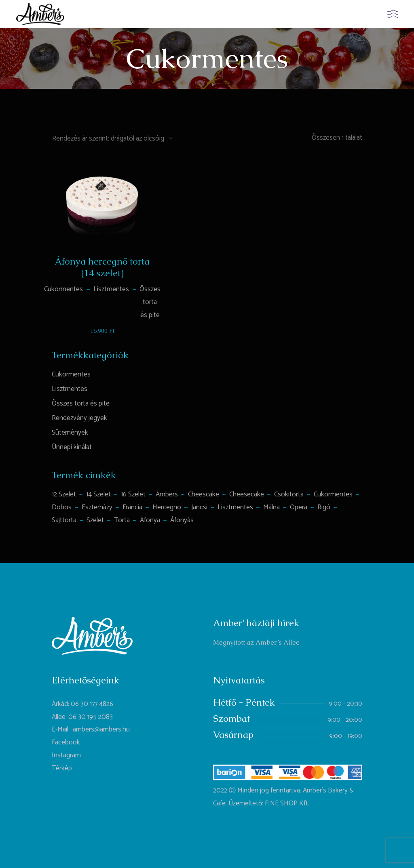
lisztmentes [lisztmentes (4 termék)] (235, 507)
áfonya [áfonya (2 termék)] (150, 520)
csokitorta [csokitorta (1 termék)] (289, 494)
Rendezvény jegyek (79, 418)
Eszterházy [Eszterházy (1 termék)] (97, 507)
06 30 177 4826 (92, 704)
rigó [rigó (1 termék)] (324, 507)
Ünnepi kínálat (72, 447)
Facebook (66, 742)
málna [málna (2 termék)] (271, 507)
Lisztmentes (111, 289)
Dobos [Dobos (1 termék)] (62, 507)
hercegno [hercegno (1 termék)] (167, 507)
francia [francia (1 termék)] (132, 507)
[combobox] (112, 138)
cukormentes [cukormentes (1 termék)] (333, 494)
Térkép (62, 768)
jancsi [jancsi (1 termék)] (199, 507)
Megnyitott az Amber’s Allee (256, 642)
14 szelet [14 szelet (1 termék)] (98, 494)
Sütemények (70, 433)
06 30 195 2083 (91, 717)
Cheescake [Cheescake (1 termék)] (204, 494)
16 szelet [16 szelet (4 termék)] (133, 494)
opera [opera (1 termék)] (299, 507)
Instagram (66, 755)
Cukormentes (63, 289)
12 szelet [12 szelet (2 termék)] (64, 494)
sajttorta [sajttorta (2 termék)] (64, 520)
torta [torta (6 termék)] (122, 520)
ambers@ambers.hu (101, 729)
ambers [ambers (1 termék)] (167, 494)
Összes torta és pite (150, 302)
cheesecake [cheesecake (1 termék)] (247, 494)
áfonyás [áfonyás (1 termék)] (182, 520)
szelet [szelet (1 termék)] (95, 520)
